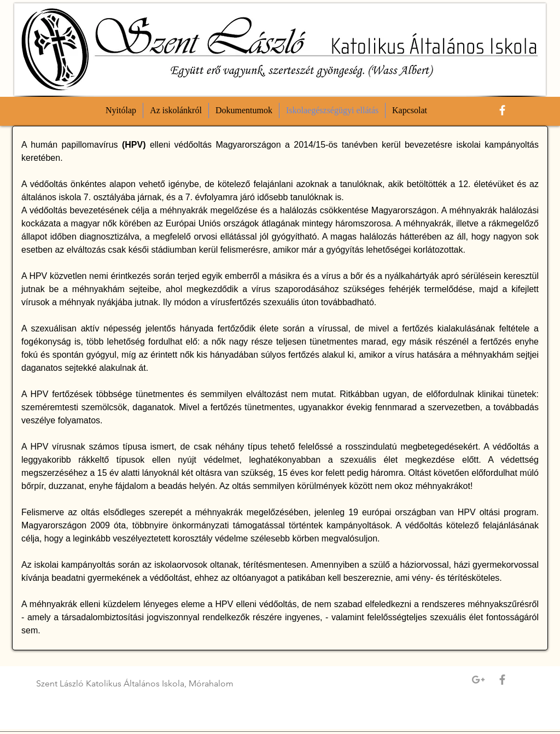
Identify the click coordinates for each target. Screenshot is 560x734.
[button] (176, 110)
